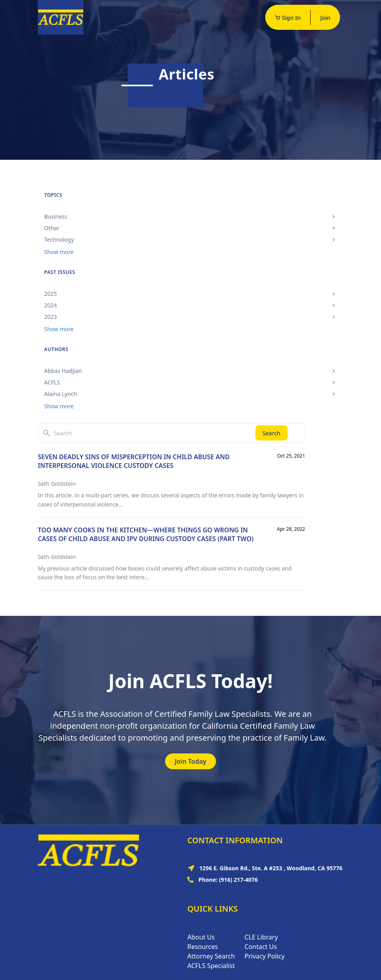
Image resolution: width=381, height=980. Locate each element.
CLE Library (261, 937)
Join (325, 18)
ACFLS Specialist (211, 966)
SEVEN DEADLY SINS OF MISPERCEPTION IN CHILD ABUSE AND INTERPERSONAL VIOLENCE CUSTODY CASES (134, 461)
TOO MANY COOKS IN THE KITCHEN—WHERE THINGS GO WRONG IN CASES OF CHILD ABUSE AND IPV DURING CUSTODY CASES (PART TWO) (146, 534)
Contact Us (261, 947)
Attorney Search (211, 956)
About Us (201, 937)
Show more (59, 252)
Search (271, 433)
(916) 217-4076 (239, 880)
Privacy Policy (265, 956)
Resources (203, 947)
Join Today (190, 761)
